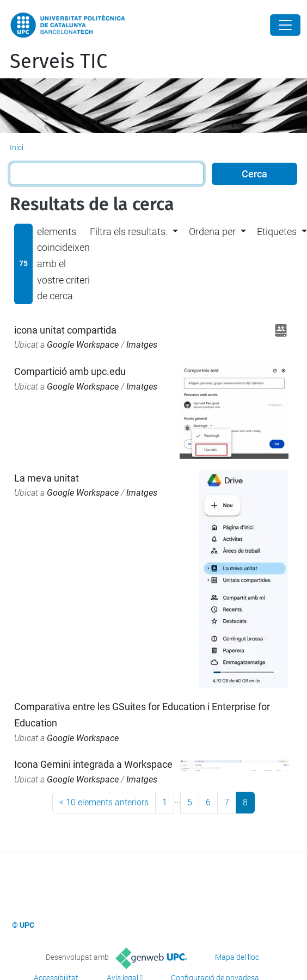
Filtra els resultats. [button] (129, 232)
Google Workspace (83, 345)
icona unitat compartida (65, 330)
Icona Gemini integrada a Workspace (93, 764)
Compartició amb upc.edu (70, 371)
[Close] (285, 25)
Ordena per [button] (212, 232)
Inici (17, 147)
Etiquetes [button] (277, 232)
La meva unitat (47, 478)
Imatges (142, 345)
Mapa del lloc (237, 957)
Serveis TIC (59, 61)
